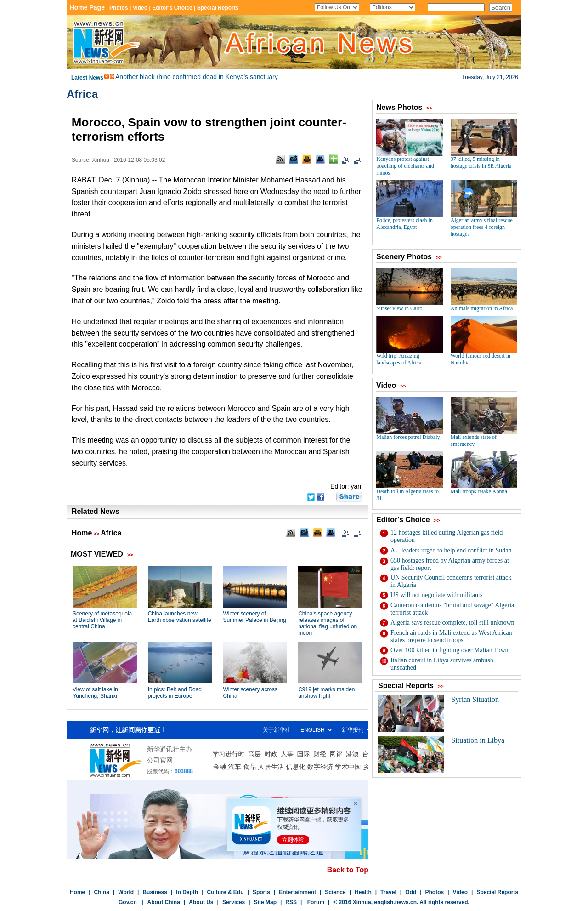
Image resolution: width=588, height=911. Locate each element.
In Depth (187, 892)
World (126, 892)
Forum (315, 902)
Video (460, 892)
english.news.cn (395, 902)
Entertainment (297, 892)
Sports (261, 892)
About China (164, 902)
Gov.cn (128, 902)
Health (363, 892)
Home (82, 533)
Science (335, 892)
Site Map (265, 902)
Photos (435, 892)
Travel (388, 892)
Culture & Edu (226, 892)
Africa (82, 94)
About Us (201, 902)
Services (234, 902)
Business (155, 892)
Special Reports (497, 892)
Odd (411, 892)
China (102, 892)
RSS (291, 902)
